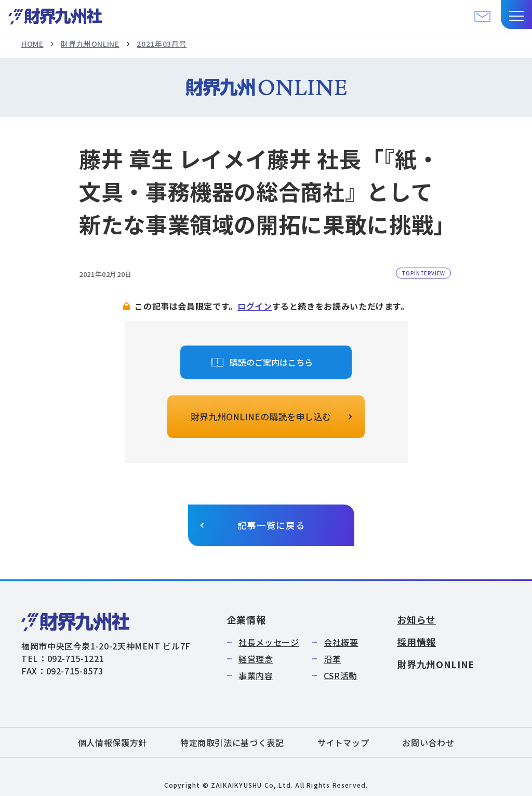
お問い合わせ (428, 742)
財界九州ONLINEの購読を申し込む (261, 416)
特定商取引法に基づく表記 (232, 742)
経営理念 (256, 659)
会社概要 (341, 642)
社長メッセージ (269, 642)
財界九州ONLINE (90, 44)
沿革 (332, 659)
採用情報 (416, 642)
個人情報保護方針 (112, 742)
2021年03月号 (162, 44)
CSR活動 (341, 675)
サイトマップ (343, 742)
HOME (32, 44)
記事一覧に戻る (271, 525)
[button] (516, 15)
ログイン (255, 306)
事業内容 (256, 675)
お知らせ (416, 619)
